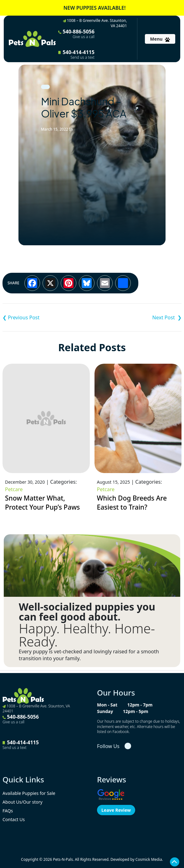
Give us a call (84, 37)
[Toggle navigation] (160, 39)
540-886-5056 (76, 34)
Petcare (14, 489)
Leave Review (116, 810)
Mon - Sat (107, 705)
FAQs (8, 811)
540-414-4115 (76, 54)
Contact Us (14, 819)
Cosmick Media (149, 859)
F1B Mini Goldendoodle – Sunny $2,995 (47, 317)
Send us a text (82, 57)
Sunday (105, 711)
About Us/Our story (23, 802)
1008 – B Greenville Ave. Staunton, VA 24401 (95, 23)
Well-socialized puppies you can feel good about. (87, 612)
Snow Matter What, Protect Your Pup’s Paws (42, 503)
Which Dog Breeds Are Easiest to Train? (132, 503)
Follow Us (108, 746)
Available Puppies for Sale (29, 793)
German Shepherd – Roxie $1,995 (137, 317)
